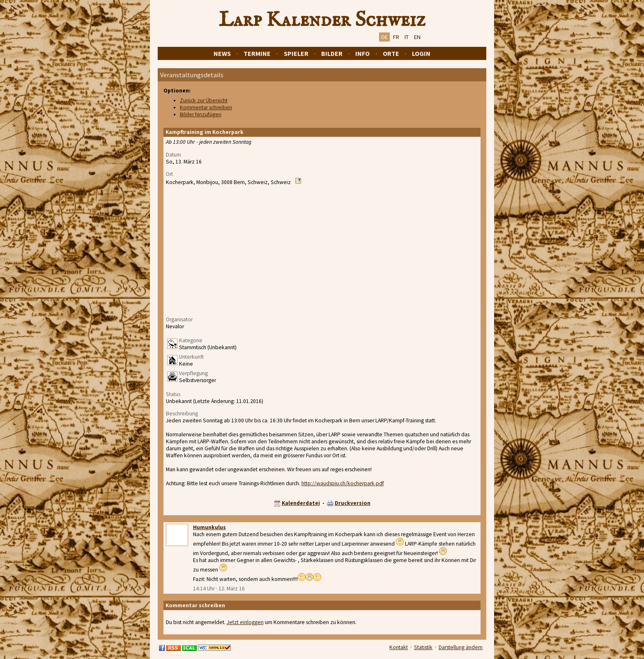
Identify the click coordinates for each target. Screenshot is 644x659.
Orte (391, 53)
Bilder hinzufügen (201, 114)
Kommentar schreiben (206, 107)
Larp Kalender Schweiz (322, 20)
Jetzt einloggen (245, 622)
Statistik (423, 647)
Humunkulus (209, 527)
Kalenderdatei (301, 503)
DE (384, 37)
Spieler (296, 53)
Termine (257, 53)
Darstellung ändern (461, 647)
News (222, 53)
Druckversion (353, 503)
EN (417, 37)
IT (407, 37)
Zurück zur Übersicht (204, 100)
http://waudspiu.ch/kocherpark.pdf (343, 483)
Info (362, 53)
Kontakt (399, 647)
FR (396, 37)
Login (421, 53)
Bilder (332, 53)
